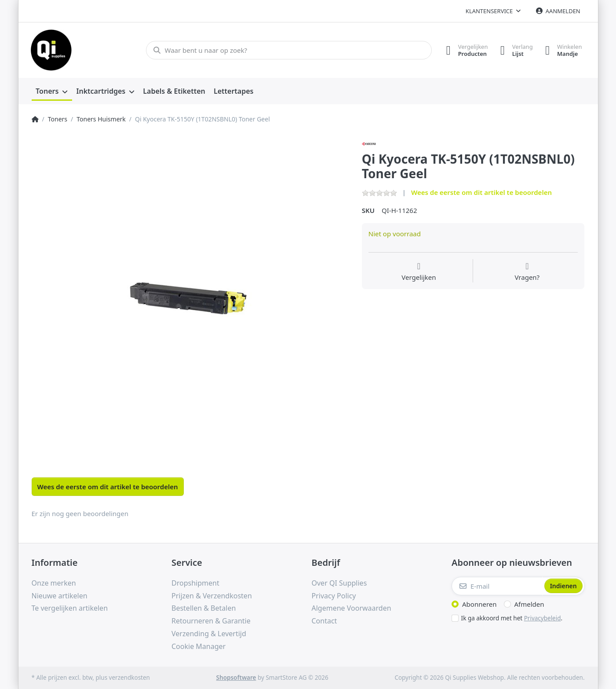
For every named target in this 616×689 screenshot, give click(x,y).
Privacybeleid (543, 618)
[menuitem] (52, 92)
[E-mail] (497, 586)
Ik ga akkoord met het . (512, 618)
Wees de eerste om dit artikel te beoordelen (481, 192)
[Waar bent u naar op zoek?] (288, 50)
